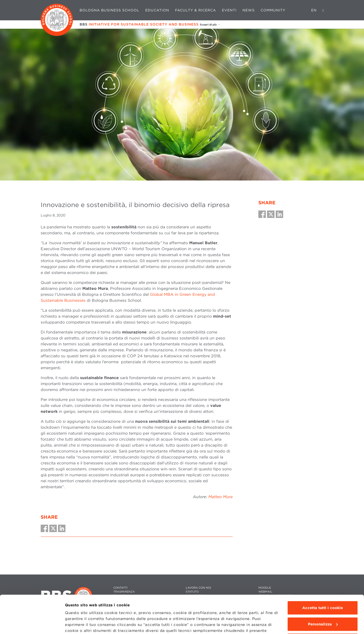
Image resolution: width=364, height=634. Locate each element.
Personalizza (323, 586)
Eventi (229, 10)
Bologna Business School (109, 10)
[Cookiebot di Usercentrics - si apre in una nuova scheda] (32, 624)
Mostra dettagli (80, 624)
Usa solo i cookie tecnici (323, 603)
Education (157, 10)
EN (314, 10)
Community (273, 10)
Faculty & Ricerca (196, 10)
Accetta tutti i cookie (323, 570)
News (249, 10)
